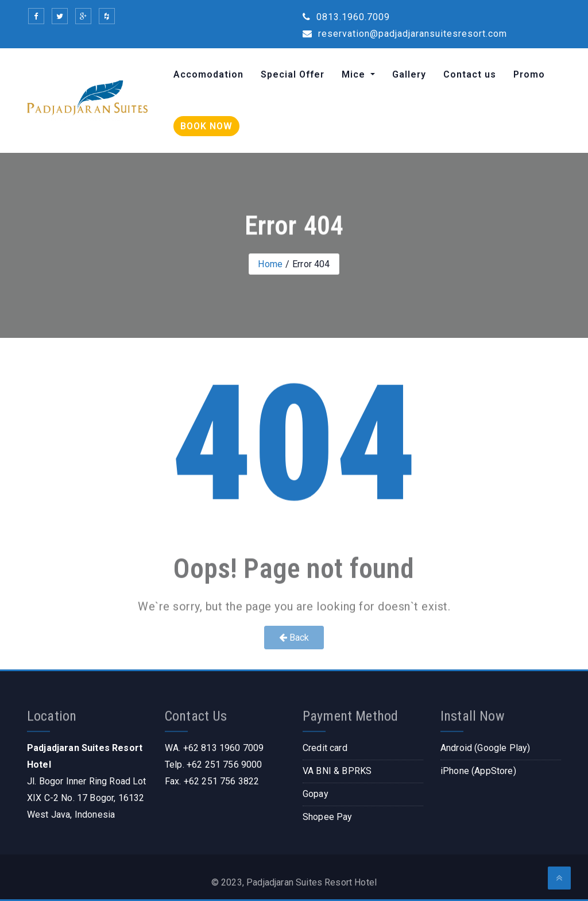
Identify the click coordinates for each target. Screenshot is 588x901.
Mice (355, 74)
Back (294, 638)
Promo (529, 74)
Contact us (470, 74)
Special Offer (293, 74)
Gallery (409, 74)
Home (270, 264)
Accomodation (208, 74)
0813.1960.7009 (346, 17)
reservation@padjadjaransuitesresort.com (405, 34)
